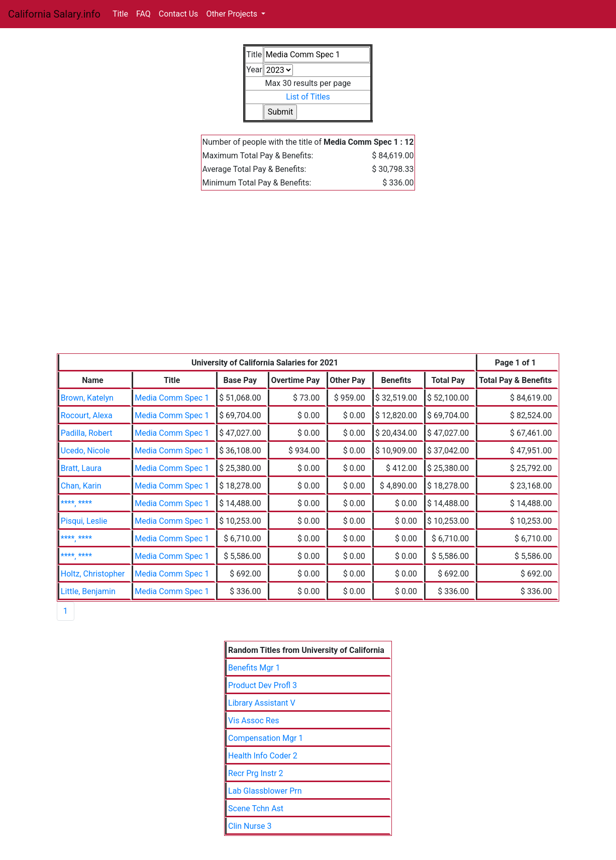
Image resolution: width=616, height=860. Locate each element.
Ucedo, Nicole (85, 451)
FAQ (143, 14)
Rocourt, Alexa (87, 415)
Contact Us (179, 14)
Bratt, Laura (81, 468)
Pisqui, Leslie (84, 521)
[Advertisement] (308, 278)
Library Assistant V (262, 703)
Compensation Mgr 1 (266, 738)
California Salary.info (54, 14)
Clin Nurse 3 (250, 826)
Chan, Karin (81, 486)
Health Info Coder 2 (263, 756)
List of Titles (308, 97)
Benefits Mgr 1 (254, 668)
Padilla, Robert (87, 433)
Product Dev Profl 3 (263, 685)
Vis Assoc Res (253, 721)
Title (120, 14)
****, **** (76, 503)
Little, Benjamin (88, 591)
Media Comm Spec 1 (172, 398)
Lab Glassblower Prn (265, 791)
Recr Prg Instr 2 (256, 773)
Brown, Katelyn (87, 398)
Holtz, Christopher (93, 574)
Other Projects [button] (233, 14)
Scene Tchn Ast (256, 808)
